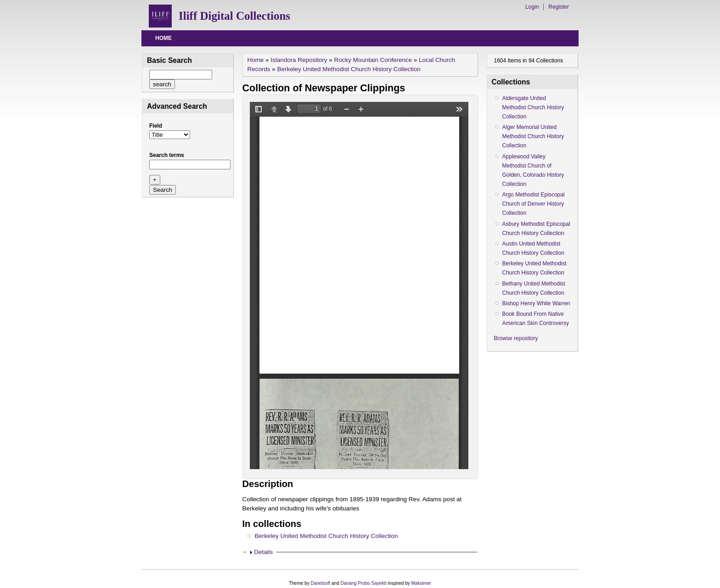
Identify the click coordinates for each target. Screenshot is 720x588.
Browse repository (516, 338)
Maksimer (421, 583)
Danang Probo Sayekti (363, 583)
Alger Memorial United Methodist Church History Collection (533, 136)
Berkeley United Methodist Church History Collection (349, 69)
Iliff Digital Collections (234, 16)
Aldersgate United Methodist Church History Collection (533, 107)
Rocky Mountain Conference (373, 60)
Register (559, 7)
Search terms (167, 155)
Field (156, 126)
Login (532, 7)
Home (163, 38)
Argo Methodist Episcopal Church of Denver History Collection (534, 204)
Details (263, 552)
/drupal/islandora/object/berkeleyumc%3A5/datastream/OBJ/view (359, 286)
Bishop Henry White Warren (536, 303)
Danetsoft (320, 583)
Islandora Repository (299, 60)
